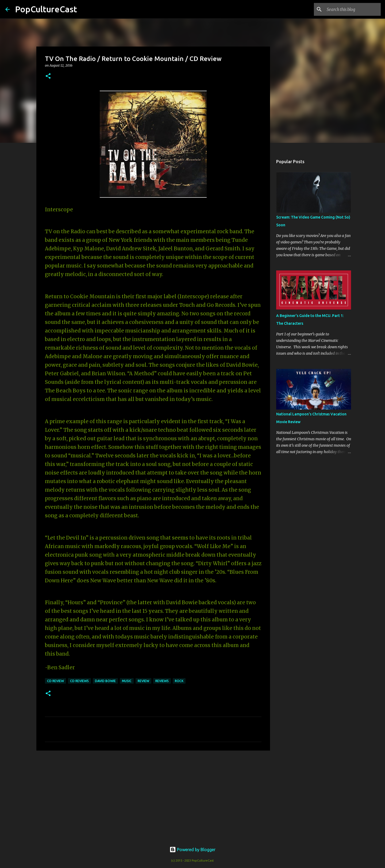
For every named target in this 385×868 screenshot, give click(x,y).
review (143, 681)
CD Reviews (79, 681)
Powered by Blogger (192, 850)
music (127, 681)
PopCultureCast (46, 9)
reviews (162, 681)
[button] (48, 76)
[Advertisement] (153, 796)
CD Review (55, 681)
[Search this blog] (353, 9)
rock (179, 681)
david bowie (105, 681)
